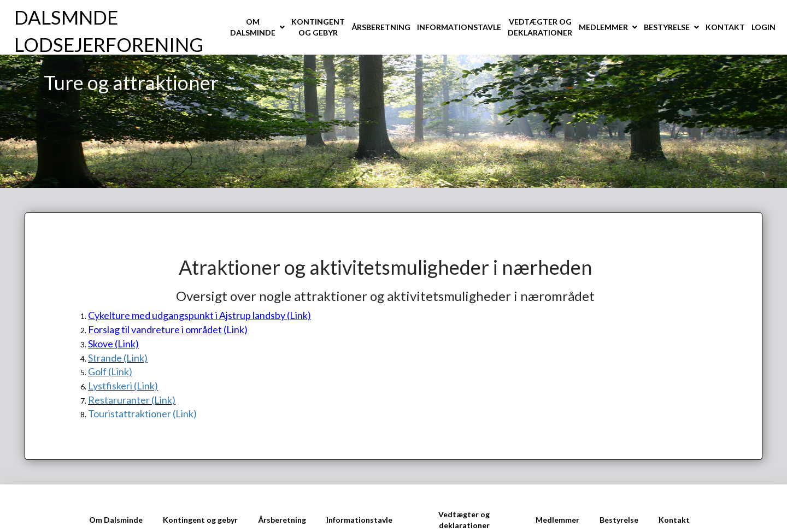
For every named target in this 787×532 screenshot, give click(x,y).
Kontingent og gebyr (200, 520)
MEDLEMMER (603, 27)
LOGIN (763, 27)
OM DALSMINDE (253, 27)
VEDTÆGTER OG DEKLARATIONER (540, 27)
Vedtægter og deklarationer (464, 520)
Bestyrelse (619, 520)
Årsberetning (282, 520)
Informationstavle (359, 520)
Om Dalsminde (116, 520)
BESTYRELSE (667, 27)
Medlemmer (557, 520)
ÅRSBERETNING (381, 27)
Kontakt (674, 520)
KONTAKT (725, 27)
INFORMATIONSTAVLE (459, 27)
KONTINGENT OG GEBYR (318, 27)
